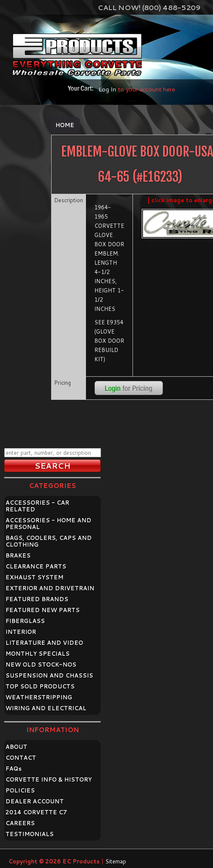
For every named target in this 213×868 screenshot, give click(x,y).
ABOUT (16, 747)
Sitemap (116, 861)
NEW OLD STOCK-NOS (41, 665)
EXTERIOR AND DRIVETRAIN (50, 588)
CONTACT (21, 758)
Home (65, 125)
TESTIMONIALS (30, 834)
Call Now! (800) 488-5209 (149, 7)
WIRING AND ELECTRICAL (46, 708)
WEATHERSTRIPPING (39, 697)
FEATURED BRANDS (37, 599)
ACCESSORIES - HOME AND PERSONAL (48, 524)
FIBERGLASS (25, 621)
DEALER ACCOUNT (35, 801)
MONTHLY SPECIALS (38, 654)
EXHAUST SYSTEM (34, 577)
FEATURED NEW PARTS (43, 610)
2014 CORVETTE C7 (36, 812)
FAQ (14, 769)
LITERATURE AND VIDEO (44, 643)
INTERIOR (21, 632)
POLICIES (20, 790)
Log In (107, 89)
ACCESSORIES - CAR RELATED (37, 506)
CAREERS (20, 823)
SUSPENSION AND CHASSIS (49, 675)
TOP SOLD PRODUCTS (40, 686)
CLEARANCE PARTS (36, 566)
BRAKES (18, 555)
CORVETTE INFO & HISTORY (49, 779)
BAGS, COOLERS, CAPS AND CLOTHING (49, 541)
